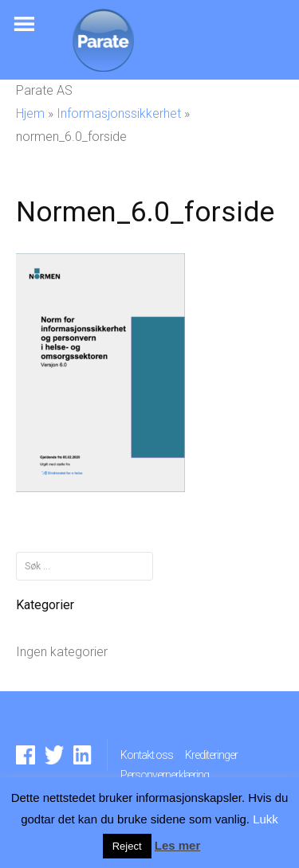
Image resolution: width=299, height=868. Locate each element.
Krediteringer (211, 755)
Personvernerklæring (165, 775)
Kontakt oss (147, 755)
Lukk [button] (266, 819)
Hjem (30, 113)
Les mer (178, 845)
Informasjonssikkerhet (119, 113)
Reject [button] (127, 846)
